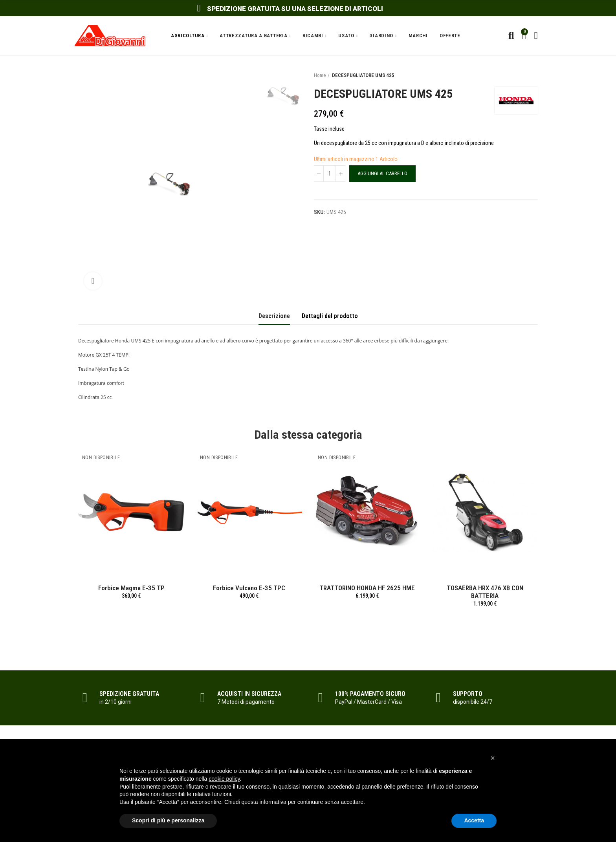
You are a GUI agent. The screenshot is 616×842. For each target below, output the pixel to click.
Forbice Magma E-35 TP (131, 588)
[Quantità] (330, 174)
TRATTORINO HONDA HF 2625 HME (367, 588)
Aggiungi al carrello (382, 173)
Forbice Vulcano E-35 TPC (249, 588)
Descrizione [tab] (274, 316)
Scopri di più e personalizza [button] (168, 820)
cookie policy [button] (224, 779)
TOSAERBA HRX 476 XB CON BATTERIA (485, 592)
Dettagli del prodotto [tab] (330, 316)
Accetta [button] (474, 820)
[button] (493, 758)
